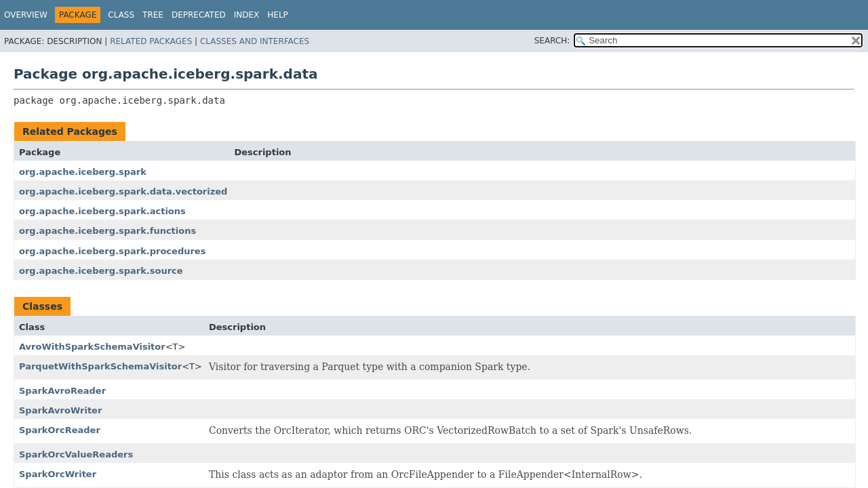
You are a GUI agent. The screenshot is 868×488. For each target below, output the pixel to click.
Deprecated (199, 15)
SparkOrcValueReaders (76, 454)
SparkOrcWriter (58, 474)
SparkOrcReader (60, 430)
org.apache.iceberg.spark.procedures (112, 251)
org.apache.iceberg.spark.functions (107, 231)
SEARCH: (552, 41)
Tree (153, 15)
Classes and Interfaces (255, 41)
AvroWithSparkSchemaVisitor (92, 347)
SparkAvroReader (62, 391)
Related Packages (151, 41)
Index (247, 15)
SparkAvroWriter (60, 410)
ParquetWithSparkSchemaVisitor (100, 366)
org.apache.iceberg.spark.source (101, 271)
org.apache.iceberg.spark (83, 172)
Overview (26, 15)
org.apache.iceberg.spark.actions (102, 211)
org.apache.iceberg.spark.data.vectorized (123, 191)
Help (278, 15)
